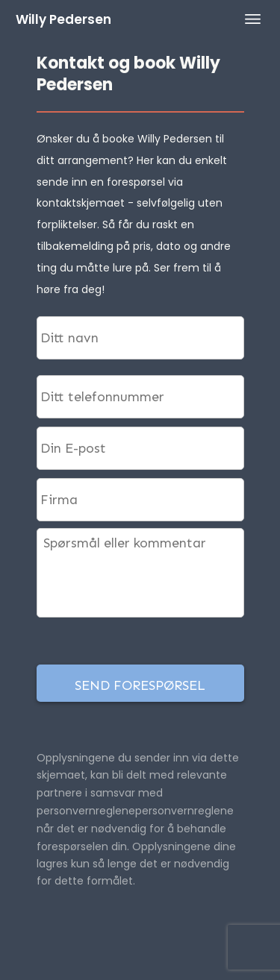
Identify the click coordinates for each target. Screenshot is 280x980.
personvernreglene (184, 811)
